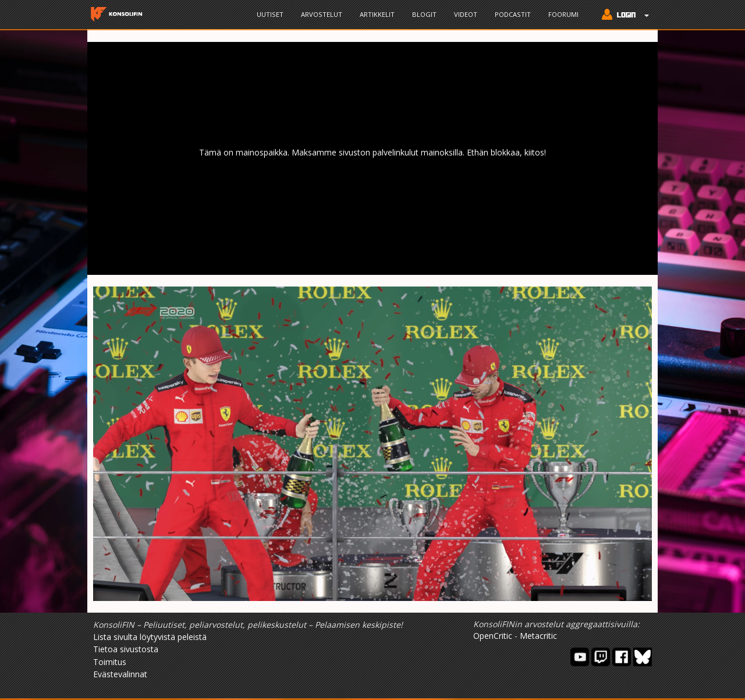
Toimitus (110, 662)
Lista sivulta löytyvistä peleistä (150, 637)
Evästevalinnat (120, 674)
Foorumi (563, 14)
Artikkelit (377, 14)
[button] (622, 16)
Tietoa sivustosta (126, 649)
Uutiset (270, 14)
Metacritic (538, 636)
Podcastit (513, 14)
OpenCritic (493, 636)
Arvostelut (322, 14)
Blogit (424, 14)
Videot (466, 14)
